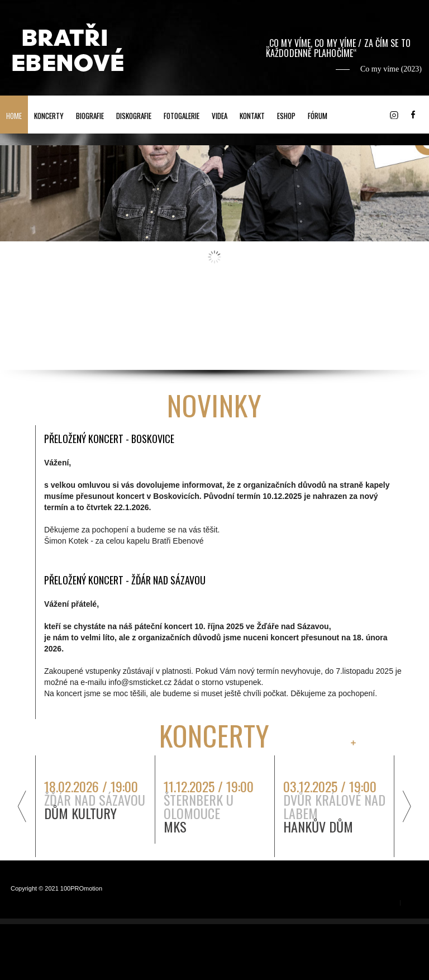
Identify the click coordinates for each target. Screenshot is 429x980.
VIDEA (220, 116)
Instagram (394, 115)
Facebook (413, 115)
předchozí (21, 806)
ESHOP (286, 116)
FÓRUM (318, 116)
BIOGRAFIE (90, 116)
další (408, 806)
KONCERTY (49, 116)
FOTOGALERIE (182, 116)
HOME (14, 116)
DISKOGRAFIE (134, 116)
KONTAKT (252, 116)
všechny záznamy (385, 743)
